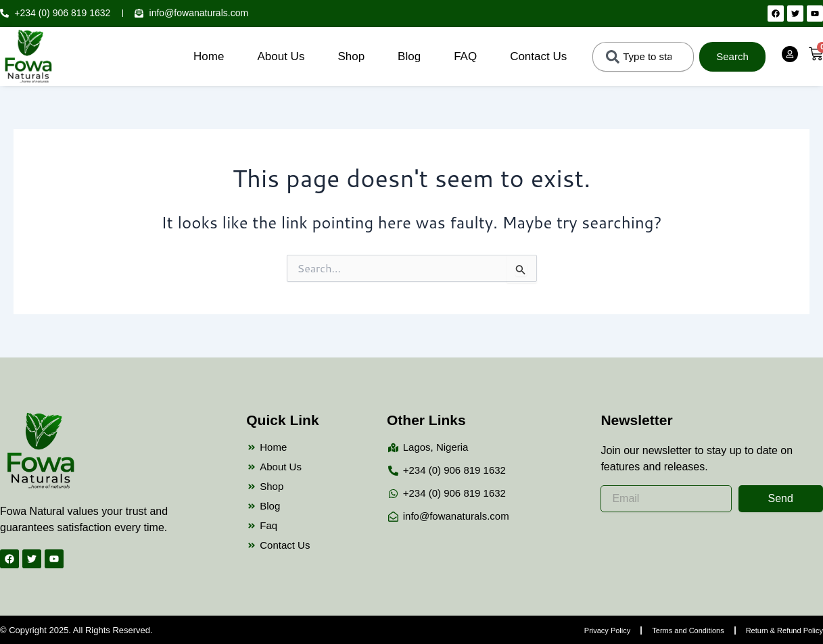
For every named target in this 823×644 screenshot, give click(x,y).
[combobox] (643, 57)
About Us (281, 56)
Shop (351, 56)
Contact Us (538, 56)
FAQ (465, 56)
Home (209, 56)
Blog (409, 56)
